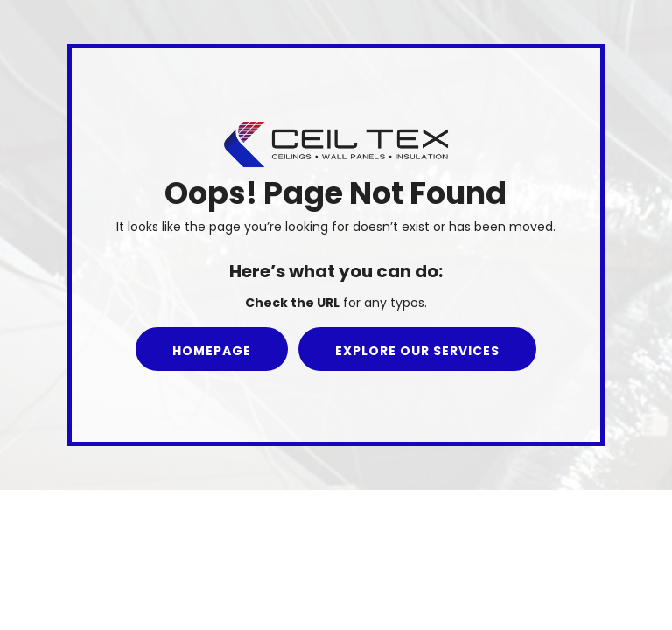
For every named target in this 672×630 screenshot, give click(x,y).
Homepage (212, 351)
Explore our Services (417, 351)
